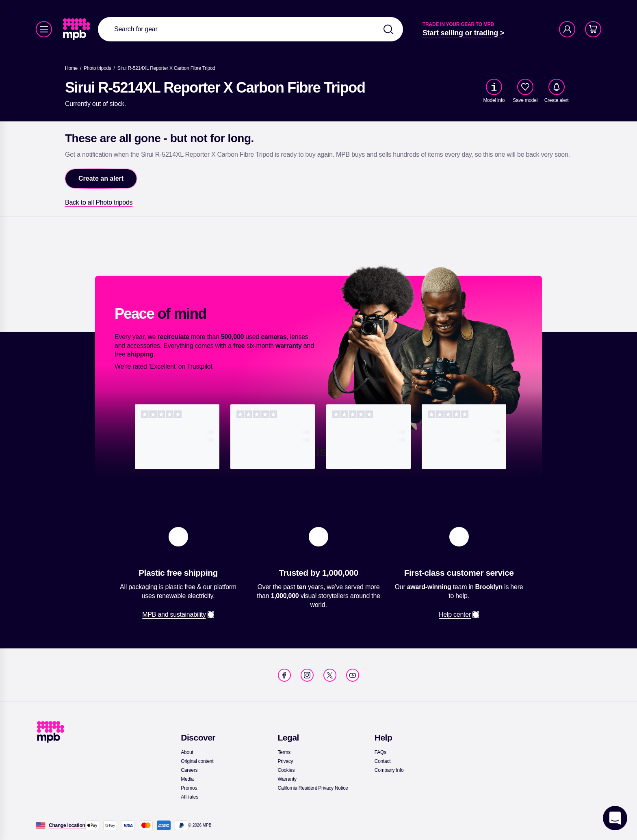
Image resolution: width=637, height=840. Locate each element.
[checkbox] (525, 87)
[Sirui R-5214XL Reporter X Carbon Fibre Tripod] (166, 68)
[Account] (567, 29)
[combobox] (250, 29)
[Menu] (44, 29)
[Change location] (67, 825)
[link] (77, 29)
